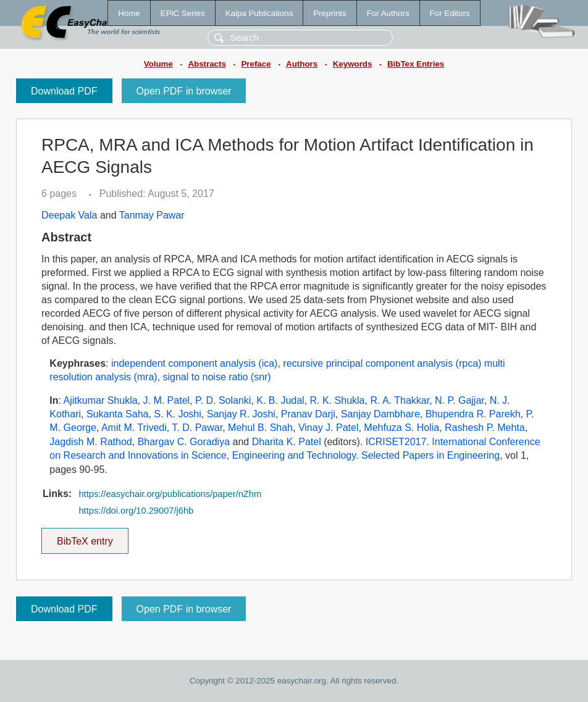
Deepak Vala (69, 215)
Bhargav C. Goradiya (184, 442)
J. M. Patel (167, 400)
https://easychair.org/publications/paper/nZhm (170, 494)
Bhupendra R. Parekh (473, 414)
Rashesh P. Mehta (485, 428)
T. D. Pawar (197, 428)
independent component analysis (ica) (195, 363)
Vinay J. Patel (329, 428)
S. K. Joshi (177, 414)
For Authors (388, 13)
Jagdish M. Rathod (90, 442)
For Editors (450, 13)
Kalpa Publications (259, 13)
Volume (158, 64)
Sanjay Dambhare (380, 414)
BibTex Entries (416, 64)
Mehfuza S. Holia (401, 428)
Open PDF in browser (184, 91)
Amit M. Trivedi (134, 428)
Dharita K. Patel (287, 442)
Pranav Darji (308, 414)
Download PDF (64, 91)
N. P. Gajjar (460, 400)
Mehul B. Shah (260, 428)
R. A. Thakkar (400, 400)
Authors (302, 64)
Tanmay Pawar (152, 215)
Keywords (353, 64)
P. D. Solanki (223, 400)
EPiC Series (183, 13)
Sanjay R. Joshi (241, 414)
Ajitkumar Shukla (101, 400)
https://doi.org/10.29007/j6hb (136, 511)
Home (129, 13)
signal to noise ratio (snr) (217, 377)
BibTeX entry (85, 537)
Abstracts (207, 64)
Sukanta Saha (118, 414)
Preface (256, 64)
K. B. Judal (280, 400)
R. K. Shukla (338, 400)
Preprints (330, 13)
